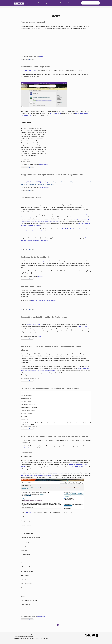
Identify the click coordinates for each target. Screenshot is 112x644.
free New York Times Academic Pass (34, 231)
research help (49, 307)
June (48, 247)
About (62, 3)
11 (67, 625)
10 (64, 625)
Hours (70, 3)
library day (40, 276)
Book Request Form (55, 113)
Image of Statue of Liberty (28, 71)
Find (39, 3)
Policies (16, 635)
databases (39, 616)
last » (75, 625)
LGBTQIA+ (41, 187)
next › (70, 625)
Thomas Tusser (28, 448)
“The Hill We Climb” (77, 467)
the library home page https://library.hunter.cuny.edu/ (36, 475)
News (9, 7)
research (39, 336)
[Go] (98, 3)
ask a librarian (43, 307)
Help (46, 3)
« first (37, 625)
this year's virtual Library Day (35, 325)
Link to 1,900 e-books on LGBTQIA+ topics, (34, 182)
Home (2, 7)
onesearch (41, 56)
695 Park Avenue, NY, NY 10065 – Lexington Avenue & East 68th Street (31, 638)
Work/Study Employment (33, 635)
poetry (43, 616)
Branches (31, 3)
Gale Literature (57, 473)
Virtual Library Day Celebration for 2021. (47, 261)
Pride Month (46, 187)
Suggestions (22, 635)
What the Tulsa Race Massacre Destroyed (73, 229)
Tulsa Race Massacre (42, 247)
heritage (46, 164)
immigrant (42, 164)
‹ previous (42, 625)
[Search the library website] (90, 3)
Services (54, 3)
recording (28, 512)
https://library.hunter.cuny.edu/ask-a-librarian (44, 300)
